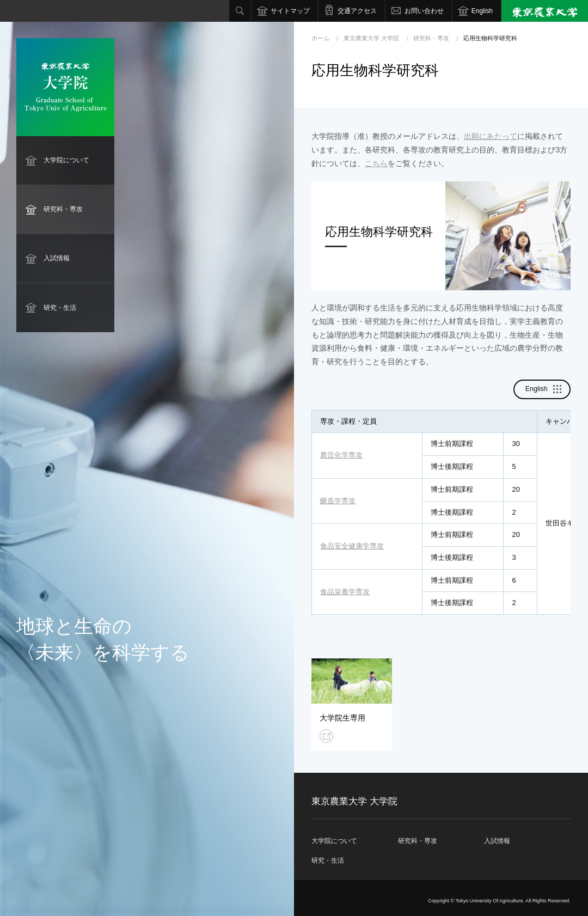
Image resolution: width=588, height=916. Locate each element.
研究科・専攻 (63, 209)
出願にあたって (491, 136)
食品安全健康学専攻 (352, 546)
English (482, 11)
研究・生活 (60, 308)
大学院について (66, 160)
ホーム (320, 38)
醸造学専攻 (338, 501)
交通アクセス (357, 11)
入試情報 (57, 258)
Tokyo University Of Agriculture (489, 901)
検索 (240, 11)
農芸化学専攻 (341, 455)
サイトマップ (290, 11)
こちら (376, 163)
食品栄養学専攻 (345, 592)
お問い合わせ (424, 11)
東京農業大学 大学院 (371, 38)
